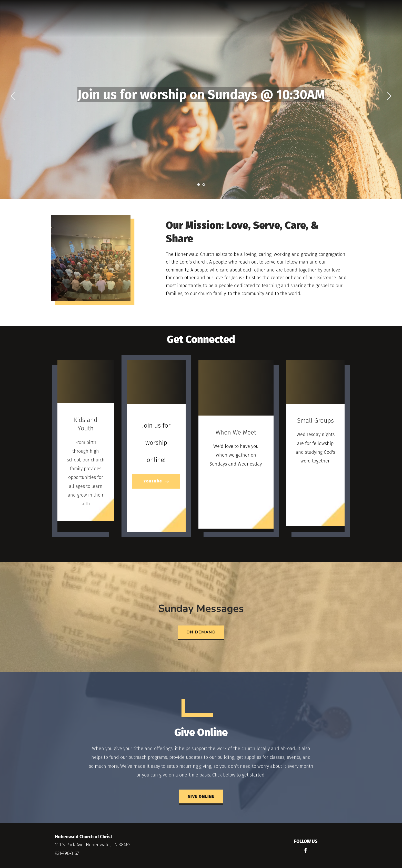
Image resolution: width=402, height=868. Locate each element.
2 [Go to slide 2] (204, 185)
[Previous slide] (13, 96)
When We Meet (236, 432)
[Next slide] (389, 96)
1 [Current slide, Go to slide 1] (198, 185)
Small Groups (315, 421)
